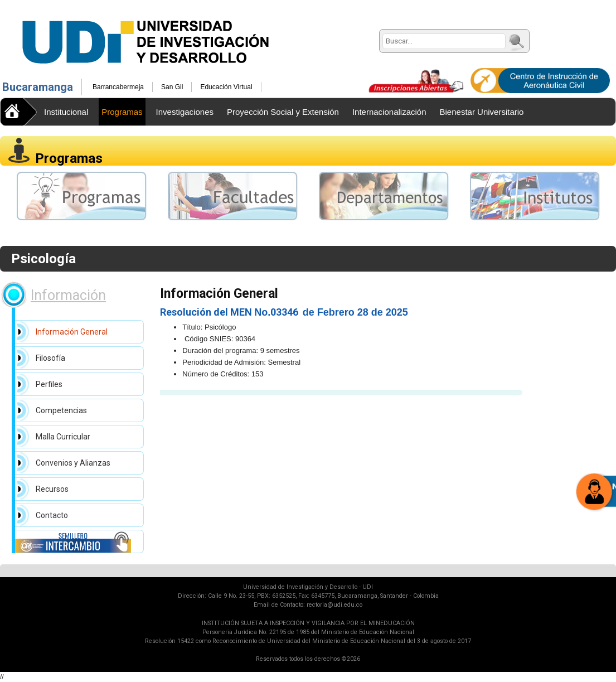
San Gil (172, 87)
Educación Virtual (226, 87)
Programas (122, 112)
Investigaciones (185, 112)
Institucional (66, 112)
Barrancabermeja (118, 87)
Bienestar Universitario (482, 112)
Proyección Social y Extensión (283, 112)
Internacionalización (389, 112)
